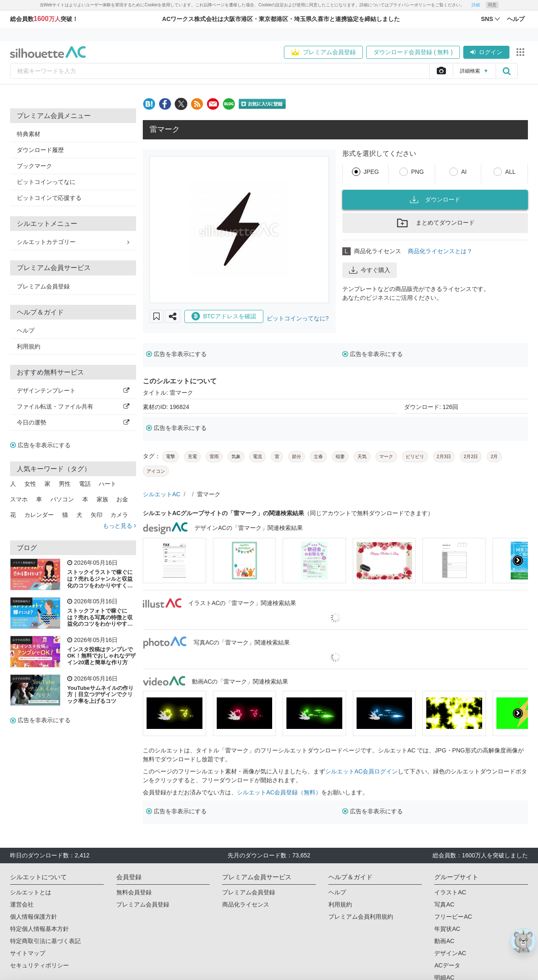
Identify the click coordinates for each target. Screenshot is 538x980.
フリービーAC (453, 917)
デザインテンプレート (73, 390)
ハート (108, 484)
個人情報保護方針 (34, 917)
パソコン (62, 499)
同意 (492, 5)
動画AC (444, 941)
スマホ (19, 499)
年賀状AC (447, 929)
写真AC (444, 904)
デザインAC (450, 953)
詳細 (476, 5)
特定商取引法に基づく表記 (45, 941)
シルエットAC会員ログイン (361, 771)
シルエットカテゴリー (73, 242)
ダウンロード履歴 (40, 150)
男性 (65, 484)
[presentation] (518, 561)
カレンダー (39, 515)
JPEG (371, 172)
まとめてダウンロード (435, 223)
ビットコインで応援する (49, 198)
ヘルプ (26, 330)
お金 (122, 499)
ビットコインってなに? (298, 318)
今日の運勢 (73, 422)
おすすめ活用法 (21, 640)
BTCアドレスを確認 (224, 316)
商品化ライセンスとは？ (440, 251)
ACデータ (447, 965)
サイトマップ (28, 953)
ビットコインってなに (46, 182)
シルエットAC (161, 494)
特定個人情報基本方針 (39, 929)
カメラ (119, 515)
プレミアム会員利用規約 (361, 917)
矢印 (97, 515)
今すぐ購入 (370, 270)
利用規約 (29, 346)
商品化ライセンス (246, 904)
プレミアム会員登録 (323, 52)
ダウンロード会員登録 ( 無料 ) (413, 52)
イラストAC (450, 892)
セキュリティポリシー (39, 965)
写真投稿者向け (21, 601)
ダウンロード (435, 199)
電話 (85, 484)
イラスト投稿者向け (24, 563)
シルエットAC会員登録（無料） (279, 792)
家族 (102, 499)
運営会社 (22, 904)
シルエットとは (31, 892)
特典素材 (29, 134)
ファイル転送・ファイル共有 (73, 406)
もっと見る (119, 526)
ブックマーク (34, 166)
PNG (417, 172)
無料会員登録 (134, 892)
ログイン (486, 52)
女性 (30, 484)
